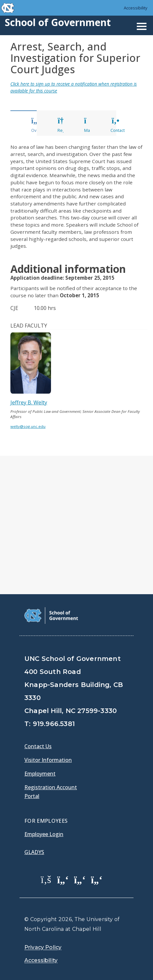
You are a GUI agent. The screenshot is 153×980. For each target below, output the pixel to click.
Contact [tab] (118, 125)
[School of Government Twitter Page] (63, 879)
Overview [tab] (40, 125)
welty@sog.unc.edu (28, 426)
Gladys (34, 852)
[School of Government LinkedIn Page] (80, 879)
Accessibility (136, 8)
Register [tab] (65, 125)
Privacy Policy (43, 947)
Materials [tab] (93, 125)
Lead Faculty (29, 326)
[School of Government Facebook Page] (46, 879)
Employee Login (44, 834)
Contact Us (38, 746)
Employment (40, 774)
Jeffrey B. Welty (29, 402)
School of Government (58, 22)
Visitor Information (48, 760)
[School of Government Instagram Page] (97, 879)
